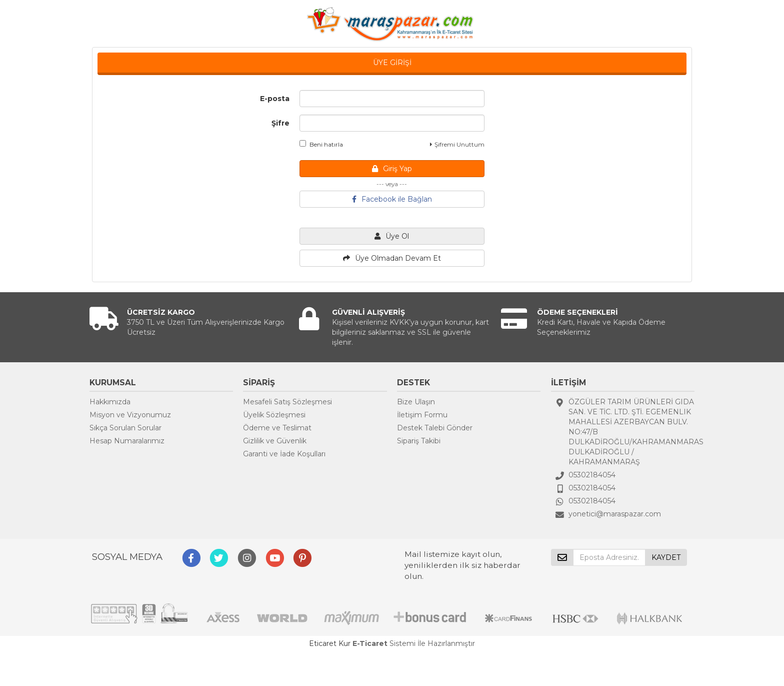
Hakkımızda (110, 402)
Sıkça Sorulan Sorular (125, 428)
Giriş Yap (392, 169)
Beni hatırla (321, 144)
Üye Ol (392, 236)
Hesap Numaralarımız (127, 441)
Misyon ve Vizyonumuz (130, 415)
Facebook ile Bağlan (392, 199)
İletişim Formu (422, 415)
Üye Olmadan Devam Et (392, 258)
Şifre (280, 123)
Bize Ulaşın (416, 402)
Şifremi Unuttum (457, 144)
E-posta (275, 99)
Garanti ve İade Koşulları (284, 454)
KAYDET (666, 557)
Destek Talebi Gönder (435, 428)
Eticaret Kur (330, 643)
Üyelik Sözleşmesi (274, 415)
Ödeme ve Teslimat (277, 428)
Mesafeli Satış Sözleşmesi (287, 402)
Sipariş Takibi (419, 441)
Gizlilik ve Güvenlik (275, 441)
